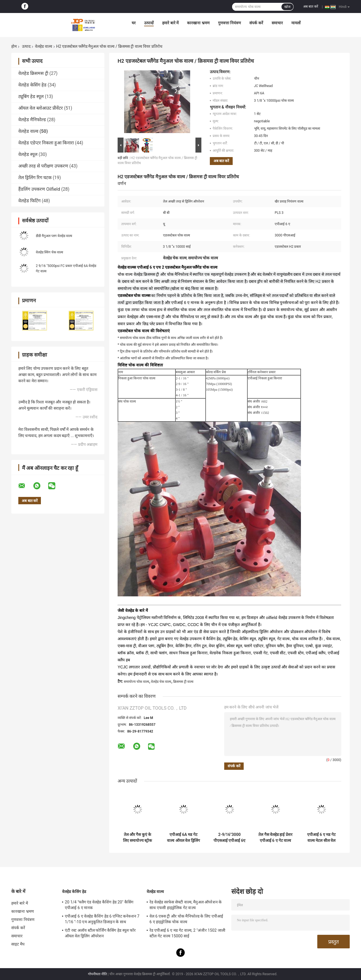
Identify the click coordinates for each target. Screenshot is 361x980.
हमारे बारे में (170, 23)
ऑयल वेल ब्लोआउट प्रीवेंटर (41, 108)
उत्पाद (26, 46)
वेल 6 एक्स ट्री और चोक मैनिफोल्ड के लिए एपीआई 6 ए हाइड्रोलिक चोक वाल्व (186, 919)
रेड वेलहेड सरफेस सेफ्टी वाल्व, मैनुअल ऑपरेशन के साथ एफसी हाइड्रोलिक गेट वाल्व (186, 905)
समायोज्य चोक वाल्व (137, 682)
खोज (287, 7)
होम (14, 46)
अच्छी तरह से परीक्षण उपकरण (43, 166)
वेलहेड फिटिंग (29, 201)
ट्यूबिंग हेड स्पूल (31, 96)
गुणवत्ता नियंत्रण (229, 23)
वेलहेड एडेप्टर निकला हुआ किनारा (46, 143)
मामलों (296, 23)
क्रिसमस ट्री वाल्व (183, 682)
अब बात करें (311, 6)
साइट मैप (18, 944)
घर (134, 23)
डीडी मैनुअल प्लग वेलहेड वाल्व (54, 236)
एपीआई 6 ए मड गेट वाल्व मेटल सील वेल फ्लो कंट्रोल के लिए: (321, 838)
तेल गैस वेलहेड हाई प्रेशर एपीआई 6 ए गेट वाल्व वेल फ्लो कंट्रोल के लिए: (275, 838)
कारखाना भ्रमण (198, 23)
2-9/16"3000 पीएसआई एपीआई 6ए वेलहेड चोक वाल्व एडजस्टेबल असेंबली (230, 838)
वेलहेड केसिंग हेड (32, 85)
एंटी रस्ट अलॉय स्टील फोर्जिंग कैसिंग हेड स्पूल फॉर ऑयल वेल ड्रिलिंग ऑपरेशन (100, 933)
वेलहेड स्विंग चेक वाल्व (49, 252)
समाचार (277, 23)
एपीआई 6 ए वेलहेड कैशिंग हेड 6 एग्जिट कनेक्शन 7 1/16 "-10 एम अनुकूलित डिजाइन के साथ (102, 919)
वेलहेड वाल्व (43, 46)
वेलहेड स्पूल (28, 154)
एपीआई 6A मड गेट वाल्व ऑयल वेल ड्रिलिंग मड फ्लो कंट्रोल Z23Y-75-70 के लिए (183, 838)
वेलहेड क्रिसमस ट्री (33, 73)
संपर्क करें (256, 23)
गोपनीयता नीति (97, 974)
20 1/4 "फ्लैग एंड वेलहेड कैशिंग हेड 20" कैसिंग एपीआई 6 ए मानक (99, 905)
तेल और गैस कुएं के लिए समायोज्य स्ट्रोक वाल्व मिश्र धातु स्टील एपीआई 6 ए (137, 838)
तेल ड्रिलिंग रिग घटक (35, 178)
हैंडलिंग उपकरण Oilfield (39, 189)
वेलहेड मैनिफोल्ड (32, 120)
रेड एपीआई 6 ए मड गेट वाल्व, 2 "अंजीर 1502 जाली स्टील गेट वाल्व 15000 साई (187, 933)
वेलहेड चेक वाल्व (161, 682)
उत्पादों (149, 23)
